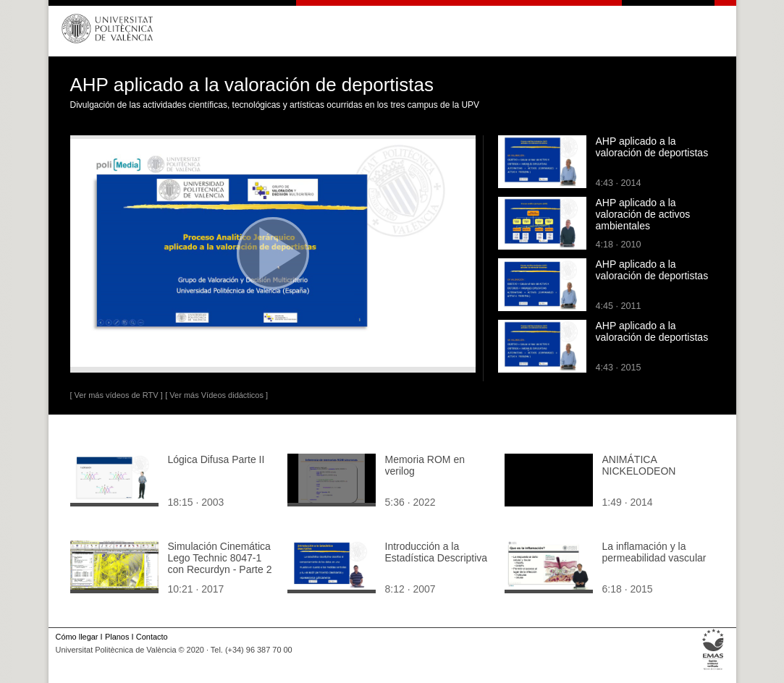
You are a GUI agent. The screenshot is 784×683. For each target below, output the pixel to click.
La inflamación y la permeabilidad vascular (654, 552)
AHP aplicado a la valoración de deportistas (652, 147)
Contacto (152, 637)
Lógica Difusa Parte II (216, 459)
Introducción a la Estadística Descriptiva (437, 552)
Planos (117, 637)
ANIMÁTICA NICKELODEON (639, 465)
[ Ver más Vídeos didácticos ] (216, 395)
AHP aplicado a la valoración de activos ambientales (643, 214)
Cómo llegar (77, 637)
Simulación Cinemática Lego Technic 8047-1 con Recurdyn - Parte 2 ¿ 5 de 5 (220, 564)
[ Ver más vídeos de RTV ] (117, 395)
